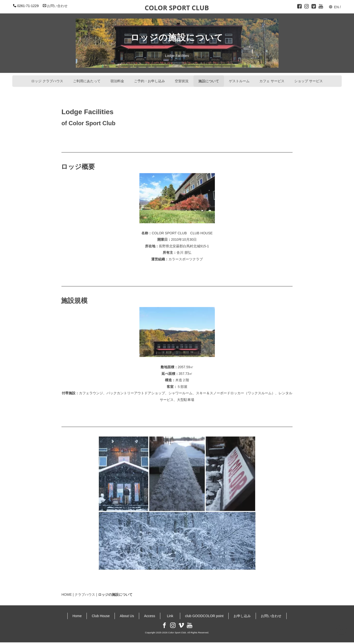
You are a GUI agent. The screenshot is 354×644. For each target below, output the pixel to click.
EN (336, 5)
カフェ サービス (272, 79)
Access (150, 614)
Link (172, 614)
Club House (101, 614)
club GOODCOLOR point (204, 614)
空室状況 (182, 79)
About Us (127, 614)
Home (77, 614)
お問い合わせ (55, 3)
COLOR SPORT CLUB (177, 5)
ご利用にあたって (87, 79)
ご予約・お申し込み (149, 79)
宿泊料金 (117, 79)
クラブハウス (85, 592)
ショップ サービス (309, 79)
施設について (209, 79)
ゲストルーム (239, 79)
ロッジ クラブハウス (47, 79)
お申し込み (242, 614)
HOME (67, 592)
